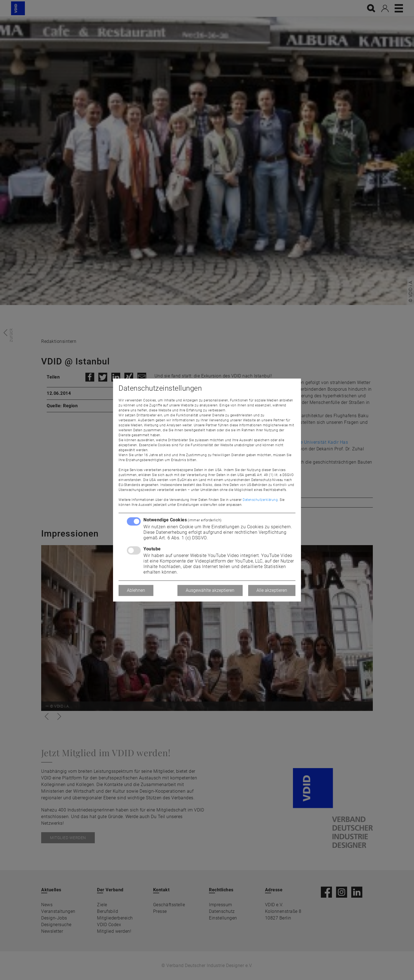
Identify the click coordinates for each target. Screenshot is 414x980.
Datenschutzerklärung (260, 500)
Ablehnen (136, 590)
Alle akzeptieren (272, 590)
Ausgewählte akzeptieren (210, 590)
